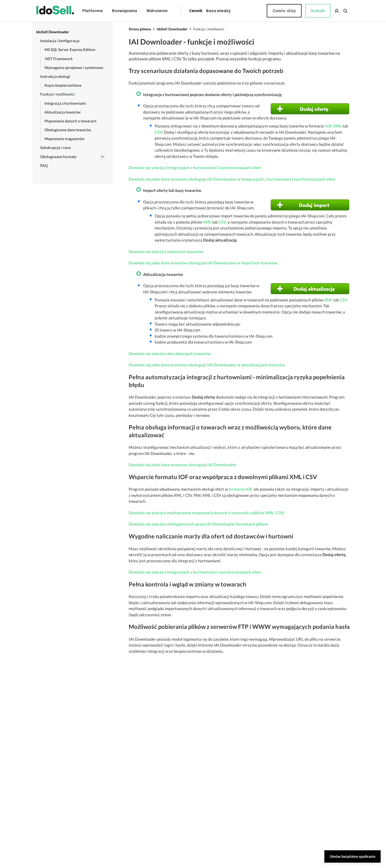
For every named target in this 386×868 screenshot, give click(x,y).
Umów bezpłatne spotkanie (352, 856)
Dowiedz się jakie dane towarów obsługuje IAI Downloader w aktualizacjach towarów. (207, 365)
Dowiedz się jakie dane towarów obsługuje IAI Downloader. (183, 465)
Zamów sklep (330, 11)
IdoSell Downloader (172, 29)
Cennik (184, 11)
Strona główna (140, 29)
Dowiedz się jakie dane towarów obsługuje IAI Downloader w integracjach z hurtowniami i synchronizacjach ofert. (232, 179)
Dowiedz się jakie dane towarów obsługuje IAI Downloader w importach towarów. (203, 263)
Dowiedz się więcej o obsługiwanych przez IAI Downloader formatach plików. (199, 524)
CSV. (159, 132)
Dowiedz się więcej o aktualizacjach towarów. (170, 353)
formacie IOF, (241, 489)
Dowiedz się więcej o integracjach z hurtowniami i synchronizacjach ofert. (195, 167)
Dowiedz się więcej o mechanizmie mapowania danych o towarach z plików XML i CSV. (207, 513)
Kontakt (248, 11)
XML (337, 126)
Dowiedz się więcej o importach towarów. (166, 251)
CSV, (223, 222)
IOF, (329, 126)
